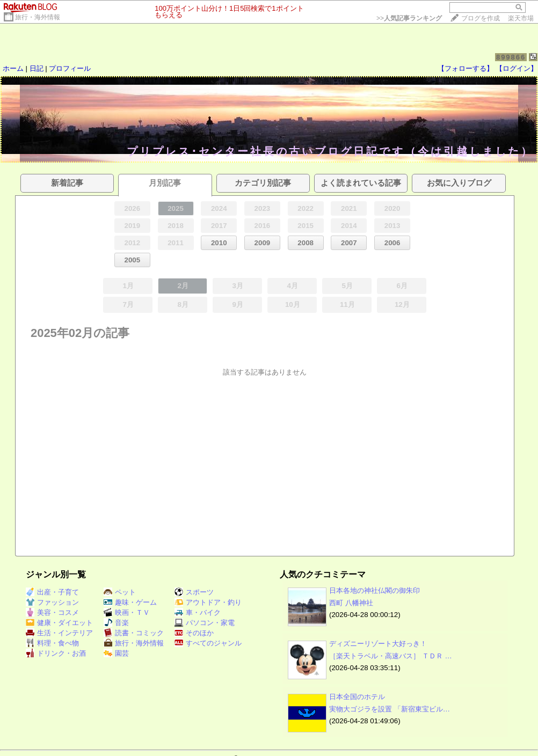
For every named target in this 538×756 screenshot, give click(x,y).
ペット (120, 592)
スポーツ (194, 592)
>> (409, 18)
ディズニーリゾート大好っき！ (378, 644)
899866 (511, 57)
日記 (37, 68)
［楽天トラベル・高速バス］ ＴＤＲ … (391, 656)
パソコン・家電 (205, 623)
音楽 (116, 623)
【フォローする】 (466, 68)
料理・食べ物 (52, 643)
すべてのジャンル (208, 643)
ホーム (13, 68)
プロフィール (70, 68)
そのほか (194, 633)
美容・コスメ (52, 612)
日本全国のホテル (357, 697)
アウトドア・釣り (208, 602)
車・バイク (198, 612)
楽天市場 (521, 18)
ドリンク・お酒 (56, 653)
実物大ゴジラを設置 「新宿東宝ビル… (390, 709)
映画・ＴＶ (127, 612)
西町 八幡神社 (351, 603)
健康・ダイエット (59, 623)
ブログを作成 (481, 18)
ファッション (52, 602)
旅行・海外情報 (38, 17)
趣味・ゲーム (130, 602)
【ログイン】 (517, 68)
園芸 (116, 653)
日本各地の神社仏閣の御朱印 (375, 590)
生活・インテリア (59, 633)
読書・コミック (134, 633)
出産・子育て (52, 592)
